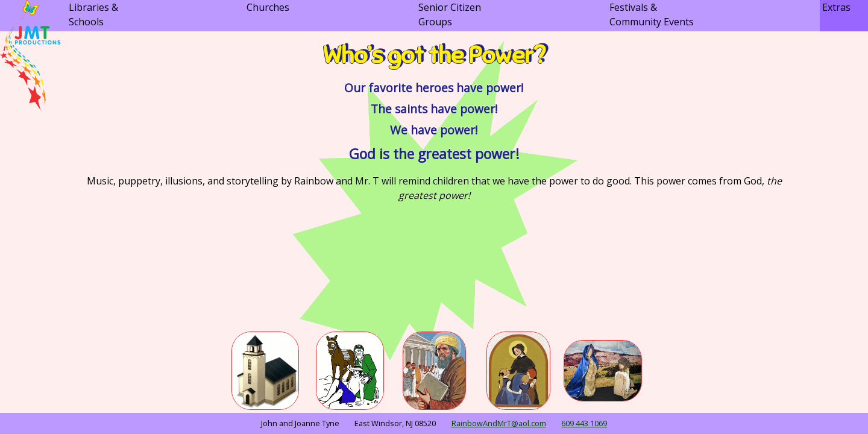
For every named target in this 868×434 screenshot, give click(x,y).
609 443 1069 (584, 423)
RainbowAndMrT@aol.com (499, 423)
